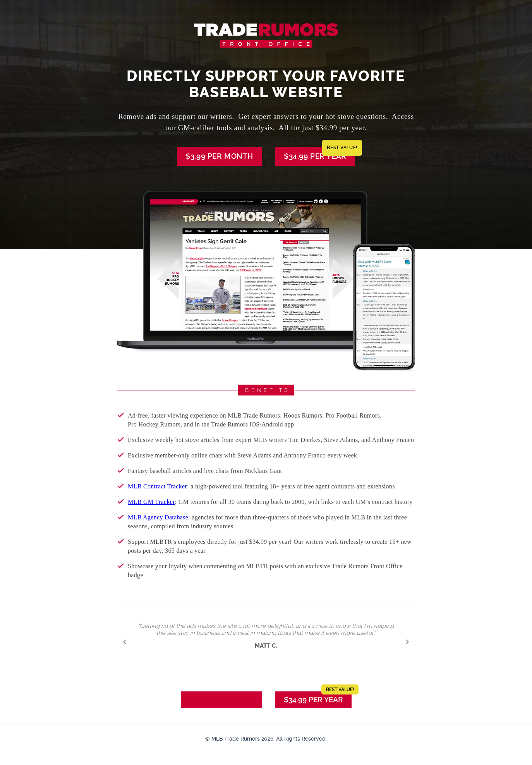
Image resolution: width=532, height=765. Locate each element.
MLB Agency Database (158, 517)
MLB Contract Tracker (157, 486)
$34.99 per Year (319, 154)
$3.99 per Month (219, 156)
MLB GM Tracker (151, 502)
